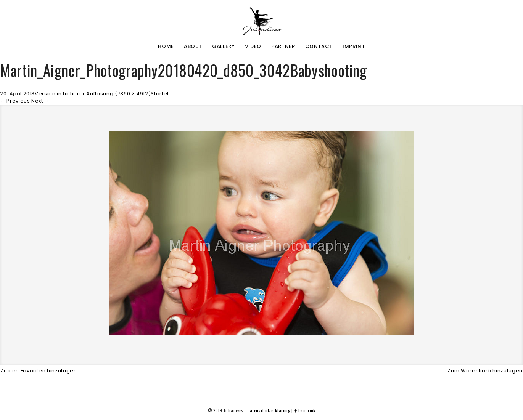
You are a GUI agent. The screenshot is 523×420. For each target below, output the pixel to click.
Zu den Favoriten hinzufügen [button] (39, 371)
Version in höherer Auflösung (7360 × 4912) (93, 94)
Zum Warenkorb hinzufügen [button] (485, 371)
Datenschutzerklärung (269, 410)
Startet (160, 94)
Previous (15, 101)
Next (40, 101)
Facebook (305, 410)
